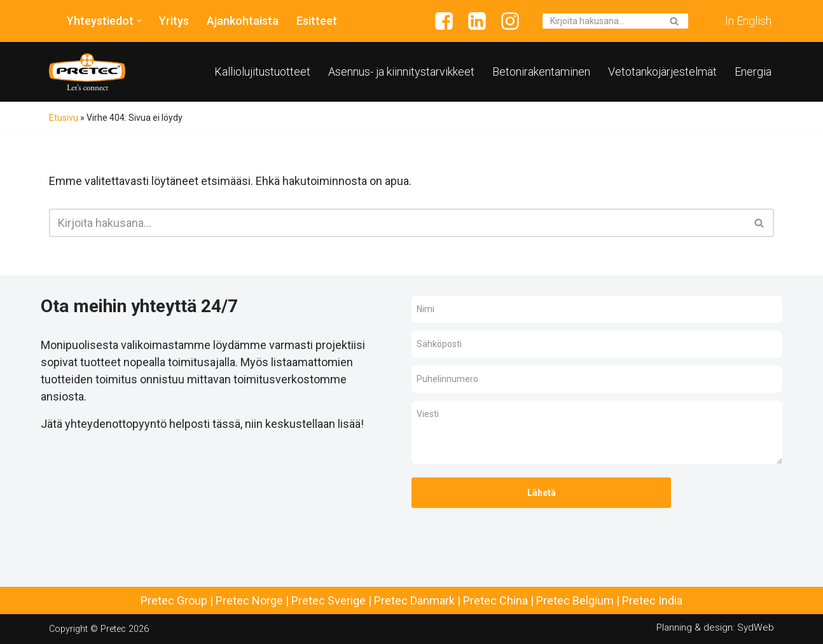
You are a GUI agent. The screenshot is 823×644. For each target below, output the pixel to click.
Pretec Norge (249, 600)
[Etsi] (601, 21)
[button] (139, 21)
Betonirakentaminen (541, 72)
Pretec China (495, 600)
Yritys (174, 21)
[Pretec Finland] (87, 72)
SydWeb (756, 627)
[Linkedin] (477, 21)
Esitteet (317, 21)
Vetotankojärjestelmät (662, 72)
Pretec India (652, 600)
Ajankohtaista (243, 21)
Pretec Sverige (329, 600)
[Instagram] (510, 21)
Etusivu (64, 118)
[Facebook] (444, 21)
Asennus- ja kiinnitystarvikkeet (401, 72)
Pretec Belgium (575, 600)
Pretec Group (174, 600)
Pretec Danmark (414, 600)
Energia (753, 72)
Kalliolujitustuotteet (262, 72)
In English (748, 21)
